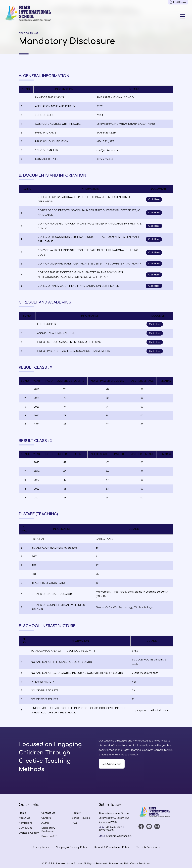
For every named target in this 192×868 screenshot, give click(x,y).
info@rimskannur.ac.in (119, 836)
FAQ (74, 823)
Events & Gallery (29, 833)
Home (22, 813)
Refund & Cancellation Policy (112, 847)
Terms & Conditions (148, 847)
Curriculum (25, 828)
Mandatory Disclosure (48, 830)
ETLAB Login (178, 2)
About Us (24, 818)
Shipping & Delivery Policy (72, 847)
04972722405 (106, 830)
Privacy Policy (41, 847)
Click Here (154, 199)
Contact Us (48, 813)
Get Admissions (111, 764)
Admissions (26, 823)
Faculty (76, 813)
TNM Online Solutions (137, 864)
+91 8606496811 (114, 828)
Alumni (45, 823)
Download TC (49, 836)
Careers (46, 818)
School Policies (81, 818)
